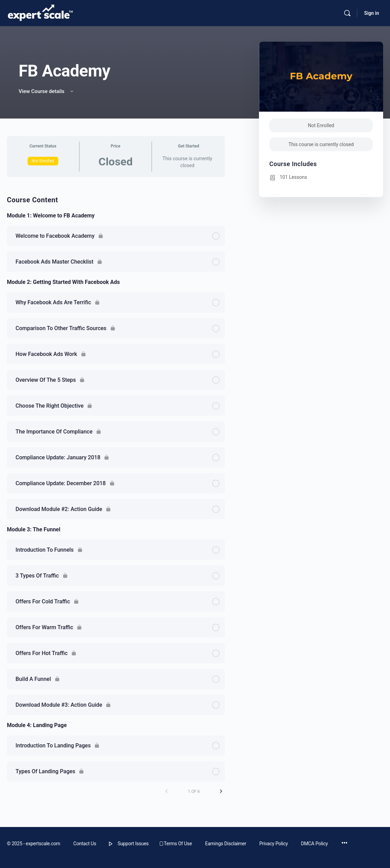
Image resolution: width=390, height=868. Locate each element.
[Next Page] (221, 791)
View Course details (47, 91)
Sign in (372, 13)
